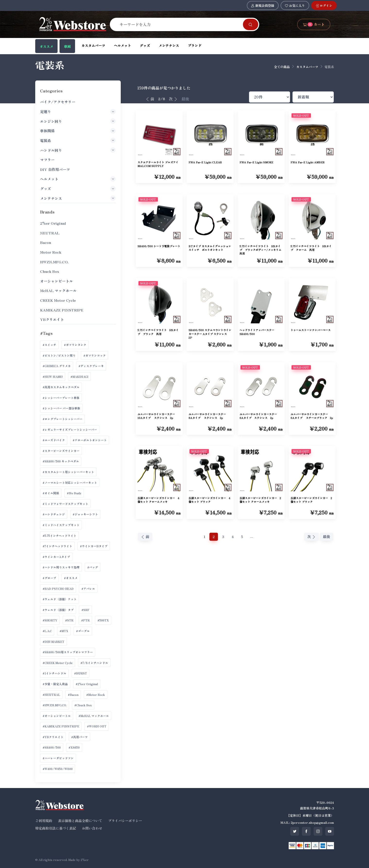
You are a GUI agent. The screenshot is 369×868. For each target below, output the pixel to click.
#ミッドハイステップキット (61, 525)
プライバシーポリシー (125, 821)
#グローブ (49, 578)
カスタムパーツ (93, 45)
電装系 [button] (78, 140)
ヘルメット (122, 45)
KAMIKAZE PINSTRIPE (62, 310)
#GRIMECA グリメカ (57, 366)
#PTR (85, 620)
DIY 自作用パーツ (55, 169)
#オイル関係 (51, 493)
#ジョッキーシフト (85, 514)
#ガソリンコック (94, 355)
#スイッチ (49, 345)
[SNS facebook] (306, 831)
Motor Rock (51, 252)
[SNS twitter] (295, 831)
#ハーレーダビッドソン (58, 758)
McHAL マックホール (58, 290)
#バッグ (93, 567)
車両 (67, 46)
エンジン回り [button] (78, 121)
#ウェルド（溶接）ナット (60, 599)
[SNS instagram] (318, 831)
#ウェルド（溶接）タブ (58, 610)
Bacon (46, 242)
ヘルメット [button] (78, 179)
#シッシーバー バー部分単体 (61, 408)
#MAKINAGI (79, 376)
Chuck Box (50, 271)
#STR (69, 620)
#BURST (81, 673)
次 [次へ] (173, 99)
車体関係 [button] (78, 131)
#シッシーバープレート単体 (61, 398)
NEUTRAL (50, 233)
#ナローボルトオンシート (90, 440)
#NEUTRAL (51, 695)
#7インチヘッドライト (57, 546)
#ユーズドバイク (54, 440)
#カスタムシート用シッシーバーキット (68, 472)
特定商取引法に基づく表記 (56, 828)
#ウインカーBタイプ (94, 546)
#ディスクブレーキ (91, 366)
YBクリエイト (52, 319)
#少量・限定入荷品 (55, 684)
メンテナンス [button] (78, 198)
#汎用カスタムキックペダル (61, 387)
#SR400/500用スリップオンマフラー (68, 652)
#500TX (103, 620)
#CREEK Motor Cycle (58, 663)
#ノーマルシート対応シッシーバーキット (70, 483)
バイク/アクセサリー (58, 102)
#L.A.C (47, 631)
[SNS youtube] (330, 831)
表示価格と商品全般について (80, 821)
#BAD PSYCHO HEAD (58, 589)
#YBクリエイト (53, 737)
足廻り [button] (78, 112)
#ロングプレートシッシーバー (62, 419)
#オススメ (71, 578)
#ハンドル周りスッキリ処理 (61, 567)
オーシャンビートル (56, 281)
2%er (85, 860)
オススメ (46, 46)
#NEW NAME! (53, 376)
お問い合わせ (92, 828)
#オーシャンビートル (57, 716)
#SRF (85, 610)
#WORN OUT (97, 726)
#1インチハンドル (54, 673)
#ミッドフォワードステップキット (65, 504)
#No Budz (74, 493)
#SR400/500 (52, 747)
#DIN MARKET (53, 642)
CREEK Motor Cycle (58, 300)
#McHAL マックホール (94, 716)
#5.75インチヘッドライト (59, 536)
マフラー (47, 160)
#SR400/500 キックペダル (61, 461)
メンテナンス (169, 45)
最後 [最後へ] (185, 99)
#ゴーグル (83, 631)
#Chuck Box (83, 705)
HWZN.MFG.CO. (54, 262)
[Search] (179, 24)
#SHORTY (50, 620)
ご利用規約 (44, 821)
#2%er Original (87, 684)
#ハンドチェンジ (54, 514)
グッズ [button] (78, 189)
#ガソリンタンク (75, 345)
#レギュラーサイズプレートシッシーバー (70, 430)
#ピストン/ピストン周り (59, 355)
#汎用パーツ (79, 737)
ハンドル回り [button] (78, 150)
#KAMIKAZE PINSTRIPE (61, 726)
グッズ (145, 45)
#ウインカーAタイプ (56, 557)
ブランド (195, 45)
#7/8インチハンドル (94, 663)
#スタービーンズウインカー (61, 451)
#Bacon (73, 695)
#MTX (64, 631)
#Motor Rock (96, 695)
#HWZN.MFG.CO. (55, 705)
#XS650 (74, 747)
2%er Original (53, 223)
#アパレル (88, 589)
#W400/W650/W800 (58, 769)
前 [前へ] (150, 99)
